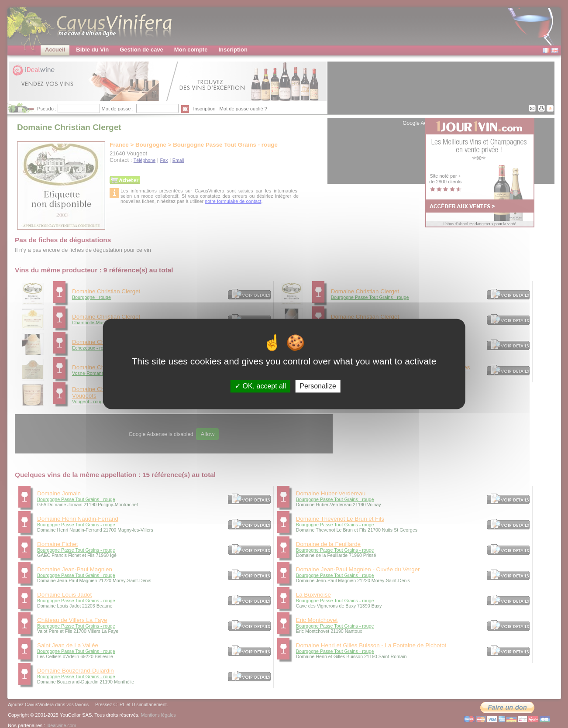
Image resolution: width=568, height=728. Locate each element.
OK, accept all (260, 386)
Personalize (318, 386)
